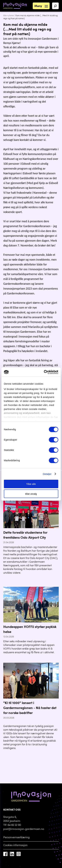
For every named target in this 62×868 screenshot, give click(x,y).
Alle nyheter (9, 16)
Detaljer (47, 474)
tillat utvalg (31, 494)
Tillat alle (31, 484)
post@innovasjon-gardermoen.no (24, 829)
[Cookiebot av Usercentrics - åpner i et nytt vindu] (44, 372)
